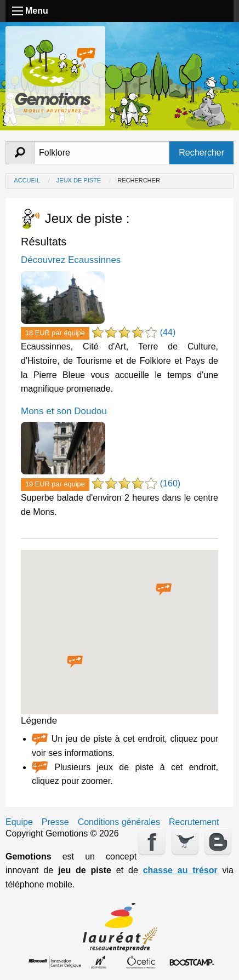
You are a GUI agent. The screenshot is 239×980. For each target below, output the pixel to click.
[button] (164, 589)
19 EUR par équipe (55, 484)
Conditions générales (119, 822)
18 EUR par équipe (55, 333)
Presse (55, 822)
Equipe (19, 822)
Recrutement (194, 822)
